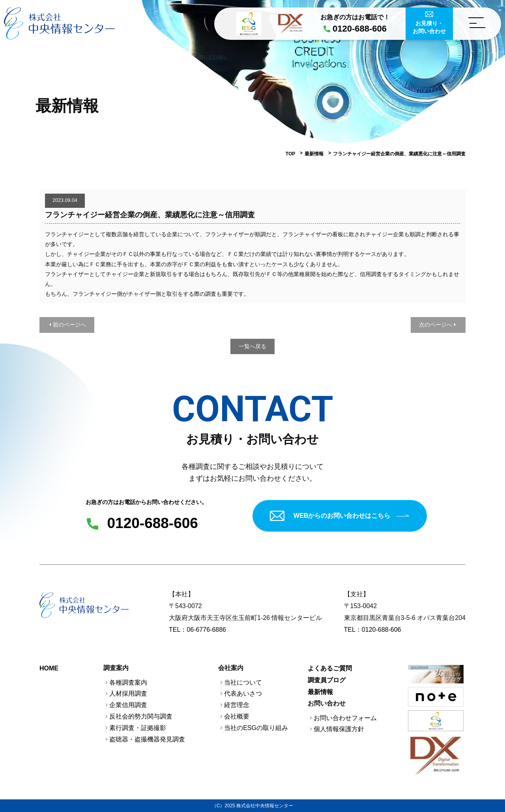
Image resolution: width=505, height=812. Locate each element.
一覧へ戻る (252, 346)
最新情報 (314, 154)
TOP (290, 154)
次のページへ (436, 325)
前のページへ (69, 325)
